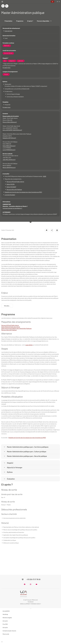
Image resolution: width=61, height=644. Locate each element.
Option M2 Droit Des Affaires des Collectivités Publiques (16, 328)
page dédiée (29, 345)
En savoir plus (6, 68)
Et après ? (30, 21)
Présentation (8, 21)
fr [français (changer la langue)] (57, 2)
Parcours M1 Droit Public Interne (15, 182)
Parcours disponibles (44, 21)
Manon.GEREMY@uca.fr (9, 167)
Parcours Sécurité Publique (14, 189)
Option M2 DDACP (11, 187)
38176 (45, 176)
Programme (20, 21)
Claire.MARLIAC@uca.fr (9, 146)
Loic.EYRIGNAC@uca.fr (9, 150)
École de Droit (8, 31)
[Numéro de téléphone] (31, 579)
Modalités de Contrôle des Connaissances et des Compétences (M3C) (23, 192)
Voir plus (8, 306)
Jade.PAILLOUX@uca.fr (9, 160)
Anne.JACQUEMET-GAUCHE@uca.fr (12, 130)
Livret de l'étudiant (10, 195)
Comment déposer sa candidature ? (12, 208)
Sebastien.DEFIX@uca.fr (9, 138)
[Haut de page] (30, 642)
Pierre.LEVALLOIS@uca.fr (10, 122)
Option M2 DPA (11, 184)
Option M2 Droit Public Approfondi (11, 327)
